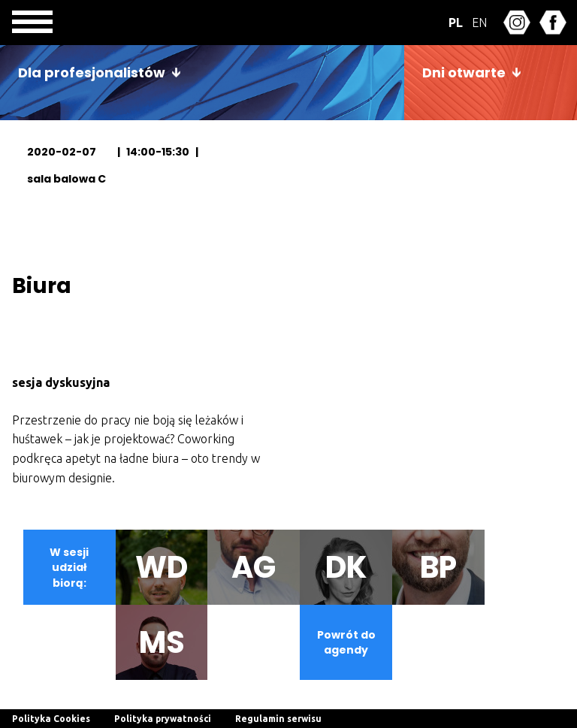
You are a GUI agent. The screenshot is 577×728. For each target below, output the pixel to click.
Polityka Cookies (51, 719)
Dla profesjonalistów (92, 72)
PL (456, 23)
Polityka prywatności (163, 719)
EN (479, 23)
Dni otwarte (464, 72)
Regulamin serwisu (278, 719)
